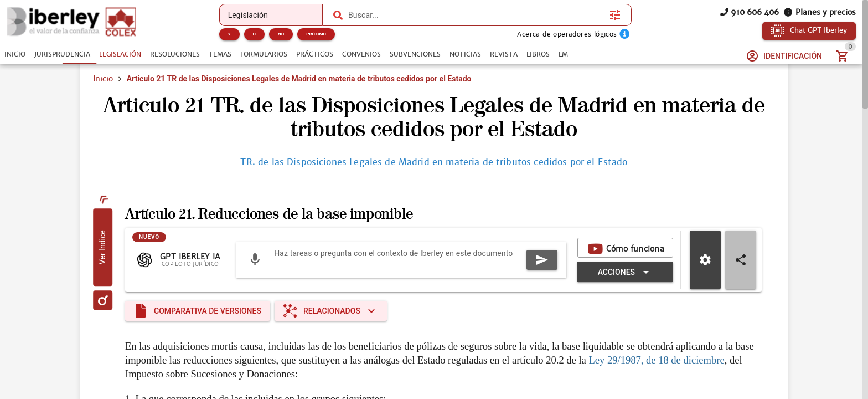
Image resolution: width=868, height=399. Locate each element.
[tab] (15, 54)
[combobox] (476, 15)
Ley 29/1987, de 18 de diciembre (656, 360)
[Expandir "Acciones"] (625, 272)
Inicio (103, 79)
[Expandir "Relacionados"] (331, 311)
